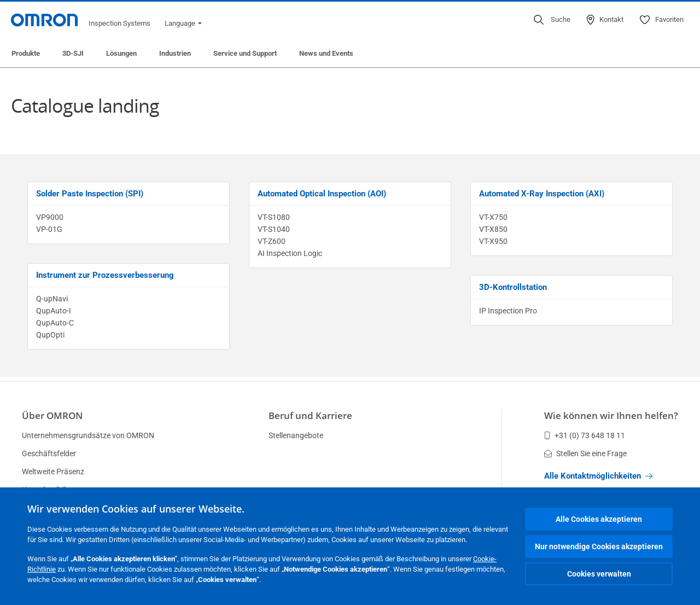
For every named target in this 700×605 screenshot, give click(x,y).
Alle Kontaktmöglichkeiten (598, 476)
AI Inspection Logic (290, 253)
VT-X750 (493, 217)
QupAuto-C (55, 323)
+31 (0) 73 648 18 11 (585, 435)
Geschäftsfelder (49, 453)
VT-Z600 (272, 241)
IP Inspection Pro (508, 311)
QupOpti (50, 335)
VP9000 (50, 217)
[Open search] (552, 20)
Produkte (26, 53)
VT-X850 (493, 229)
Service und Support (245, 53)
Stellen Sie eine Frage (585, 453)
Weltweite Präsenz (53, 472)
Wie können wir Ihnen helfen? (611, 415)
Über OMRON (52, 415)
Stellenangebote (296, 435)
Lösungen (121, 53)
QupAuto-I (54, 311)
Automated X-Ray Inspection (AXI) (542, 194)
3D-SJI (73, 53)
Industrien (175, 53)
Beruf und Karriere (310, 415)
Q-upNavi (52, 299)
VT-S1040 (274, 229)
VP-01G (49, 229)
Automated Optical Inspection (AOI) (322, 194)
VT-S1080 (274, 217)
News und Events (326, 53)
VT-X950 (493, 241)
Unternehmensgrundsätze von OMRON (88, 435)
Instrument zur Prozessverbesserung (105, 275)
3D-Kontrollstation (513, 287)
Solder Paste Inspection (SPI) (90, 194)
